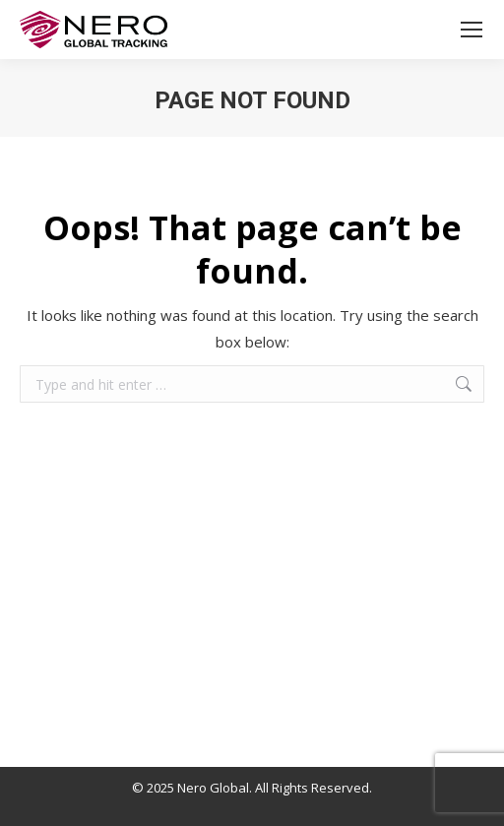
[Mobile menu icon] (472, 30)
